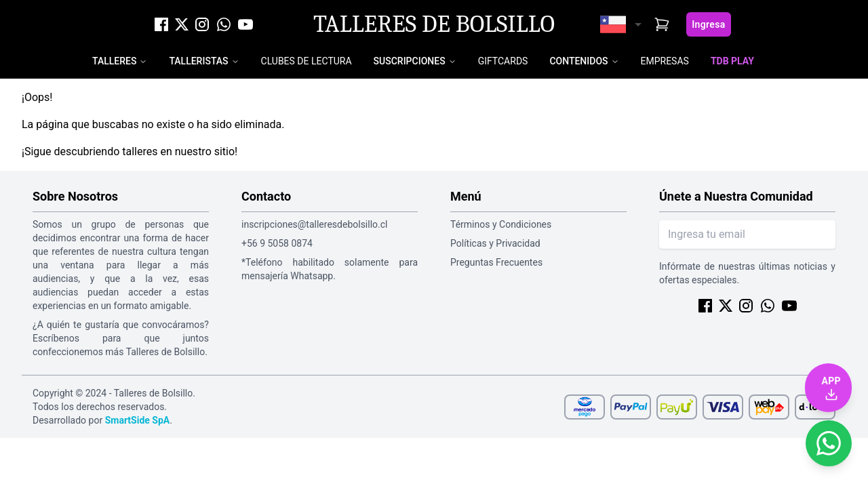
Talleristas (198, 61)
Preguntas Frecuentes (496, 262)
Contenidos (578, 61)
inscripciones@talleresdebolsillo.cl (314, 224)
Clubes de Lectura (307, 61)
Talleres (114, 61)
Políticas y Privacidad (495, 243)
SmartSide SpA (138, 420)
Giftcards (503, 61)
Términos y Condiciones (501, 224)
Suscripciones (410, 61)
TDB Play (732, 61)
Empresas (665, 61)
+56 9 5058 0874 (277, 243)
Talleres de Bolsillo (434, 24)
